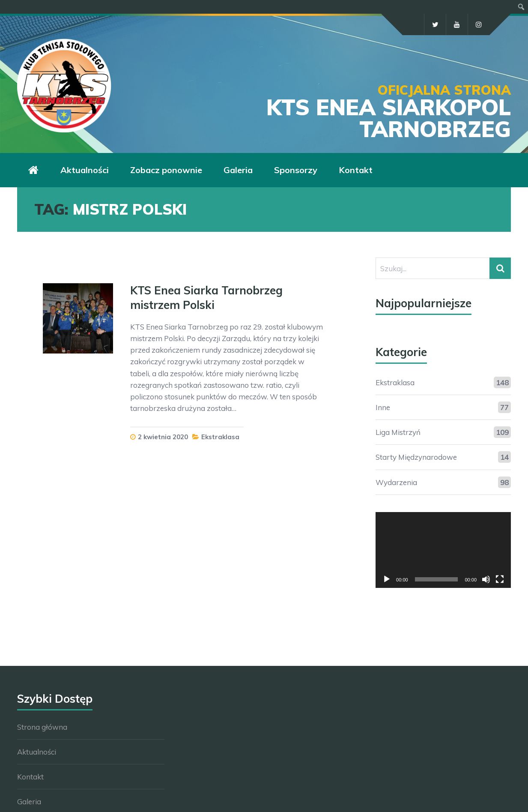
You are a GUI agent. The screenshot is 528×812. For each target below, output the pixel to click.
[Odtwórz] (387, 579)
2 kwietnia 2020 (163, 437)
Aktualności (37, 752)
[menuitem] (521, 7)
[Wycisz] (486, 579)
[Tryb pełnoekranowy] (500, 579)
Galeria (29, 802)
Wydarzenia (396, 482)
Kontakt (30, 777)
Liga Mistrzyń (398, 432)
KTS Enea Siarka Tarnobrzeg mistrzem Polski (206, 298)
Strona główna (42, 727)
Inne (383, 407)
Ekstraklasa (220, 437)
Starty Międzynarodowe (416, 457)
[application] (443, 550)
